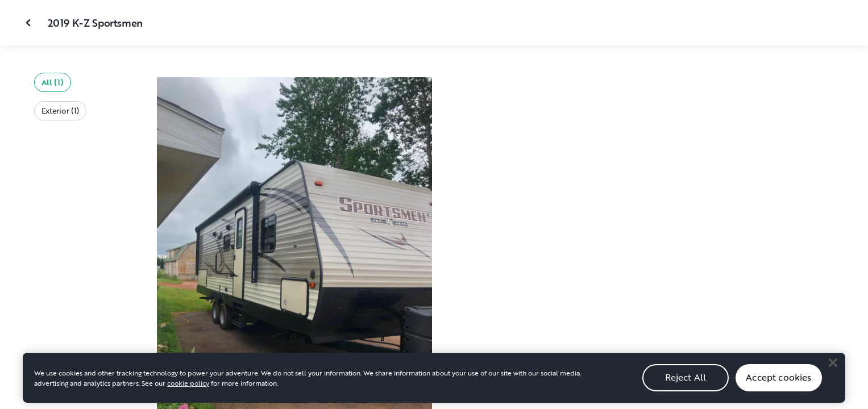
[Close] (833, 370)
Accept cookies (778, 385)
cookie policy (188, 390)
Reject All (686, 385)
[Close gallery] (30, 23)
